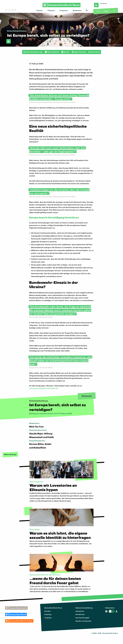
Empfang (48, 614)
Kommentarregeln (82, 618)
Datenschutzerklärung (84, 608)
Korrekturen (80, 614)
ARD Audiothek (52, 52)
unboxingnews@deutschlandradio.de (43, 388)
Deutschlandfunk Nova (53, 608)
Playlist (106, 11)
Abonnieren (94, 52)
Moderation (77, 10)
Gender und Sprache (83, 621)
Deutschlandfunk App (33, 52)
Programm (64, 10)
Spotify (65, 52)
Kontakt (47, 611)
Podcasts (51, 10)
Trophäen (48, 618)
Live (98, 11)
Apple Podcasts (79, 52)
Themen (39, 10)
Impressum (80, 611)
